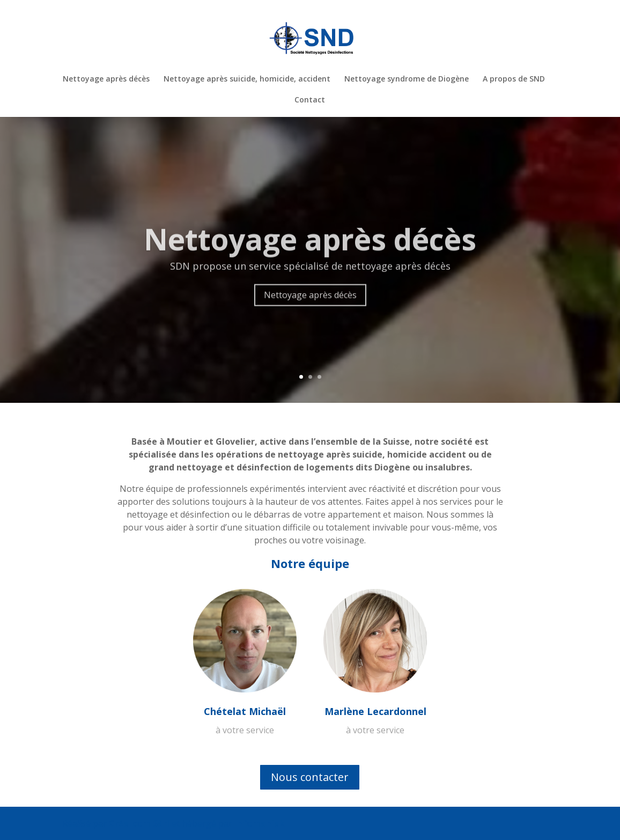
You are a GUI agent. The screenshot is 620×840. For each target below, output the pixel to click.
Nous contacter (310, 777)
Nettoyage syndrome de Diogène (407, 79)
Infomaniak (260, 823)
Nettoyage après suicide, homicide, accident (247, 79)
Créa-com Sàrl (139, 823)
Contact (310, 100)
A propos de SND (514, 79)
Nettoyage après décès (106, 79)
